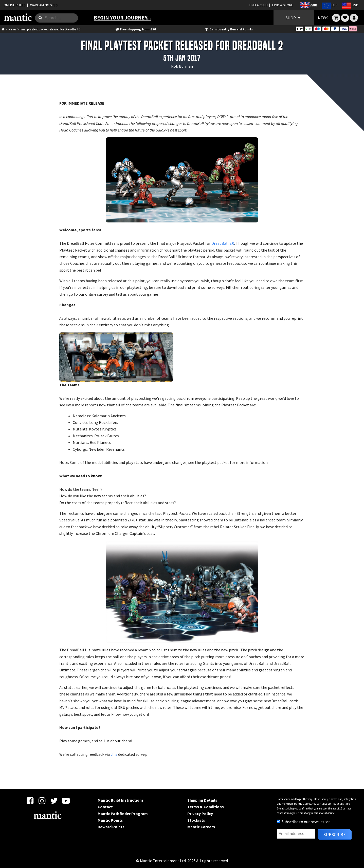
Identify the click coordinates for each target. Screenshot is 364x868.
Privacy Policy (200, 814)
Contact (105, 807)
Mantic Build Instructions (121, 800)
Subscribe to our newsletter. (304, 822)
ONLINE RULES (15, 5)
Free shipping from (135, 29)
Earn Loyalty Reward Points (229, 29)
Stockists (196, 820)
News (12, 29)
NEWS (323, 18)
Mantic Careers (201, 827)
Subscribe (335, 834)
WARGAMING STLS (44, 5)
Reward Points (111, 827)
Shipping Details (202, 800)
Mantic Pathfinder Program (123, 814)
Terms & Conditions (206, 807)
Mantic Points (110, 820)
